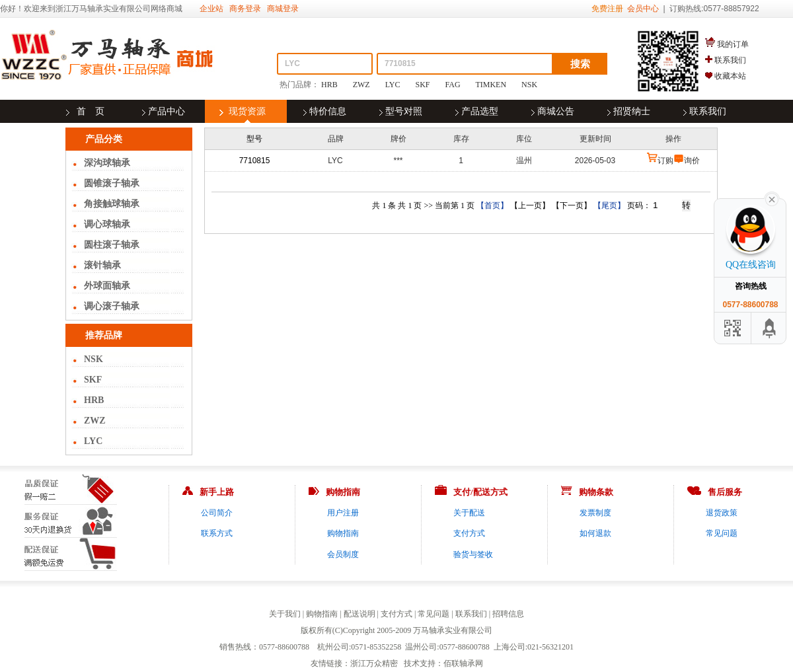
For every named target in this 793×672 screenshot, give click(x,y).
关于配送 (469, 513)
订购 (665, 161)
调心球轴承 (107, 224)
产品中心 (167, 111)
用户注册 (343, 513)
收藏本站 (730, 76)
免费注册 (607, 9)
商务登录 (245, 9)
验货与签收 (473, 554)
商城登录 (283, 9)
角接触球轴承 (112, 204)
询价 (692, 161)
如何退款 (595, 533)
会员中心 (643, 9)
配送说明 (359, 614)
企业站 (211, 9)
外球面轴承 (107, 286)
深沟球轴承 (107, 163)
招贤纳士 (632, 111)
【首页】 (492, 205)
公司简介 (217, 513)
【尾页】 (609, 205)
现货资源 (247, 111)
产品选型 (480, 111)
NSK (529, 85)
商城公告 (556, 111)
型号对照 (404, 111)
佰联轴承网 (463, 663)
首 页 (91, 111)
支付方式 (469, 533)
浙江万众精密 (374, 663)
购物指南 (343, 533)
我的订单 (733, 44)
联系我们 (730, 60)
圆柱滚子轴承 (112, 245)
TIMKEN (491, 85)
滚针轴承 (102, 265)
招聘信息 (508, 614)
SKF (423, 85)
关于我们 (285, 614)
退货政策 (722, 513)
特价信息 (328, 111)
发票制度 (595, 513)
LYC (393, 85)
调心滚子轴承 (112, 306)
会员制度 (343, 554)
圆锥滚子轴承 (112, 183)
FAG (453, 85)
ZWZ (361, 85)
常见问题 (722, 533)
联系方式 (217, 533)
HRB (329, 85)
